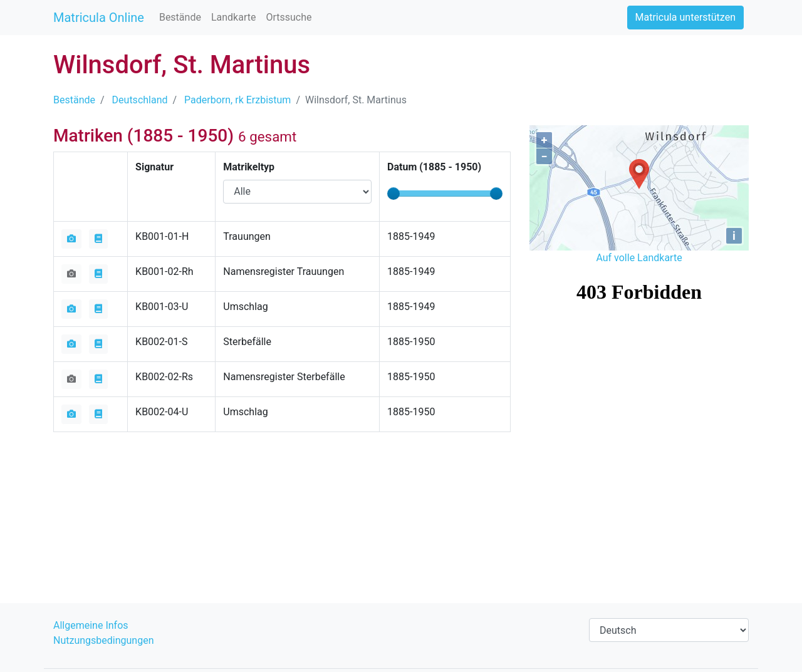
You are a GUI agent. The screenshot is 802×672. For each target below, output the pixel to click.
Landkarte (234, 17)
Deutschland (140, 100)
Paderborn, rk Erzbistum (237, 100)
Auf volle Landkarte (639, 258)
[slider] (393, 194)
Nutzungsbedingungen (103, 640)
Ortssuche (289, 17)
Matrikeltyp (249, 167)
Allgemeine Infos (91, 625)
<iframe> (639, 338)
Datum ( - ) (434, 167)
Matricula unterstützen (685, 17)
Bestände (180, 17)
